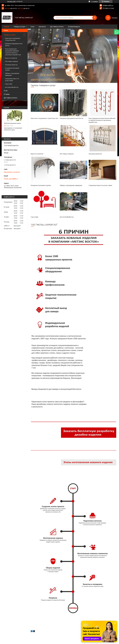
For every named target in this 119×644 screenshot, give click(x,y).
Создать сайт (11, 1)
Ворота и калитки (11, 58)
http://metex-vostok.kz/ (12, 172)
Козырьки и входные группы (12, 69)
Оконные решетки (11, 65)
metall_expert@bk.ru (11, 179)
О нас (32, 27)
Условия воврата (74, 27)
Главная (7, 27)
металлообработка (12, 87)
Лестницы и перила (12, 61)
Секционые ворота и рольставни (12, 80)
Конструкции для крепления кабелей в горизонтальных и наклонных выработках (13, 52)
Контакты (42, 27)
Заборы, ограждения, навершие (12, 74)
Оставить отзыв (108, 8)
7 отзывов (94, 1)
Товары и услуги (19, 27)
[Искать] (95, 18)
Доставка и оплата (57, 27)
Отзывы (7, 94)
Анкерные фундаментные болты (14, 45)
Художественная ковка (12, 123)
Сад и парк (9, 84)
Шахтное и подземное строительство (13, 39)
